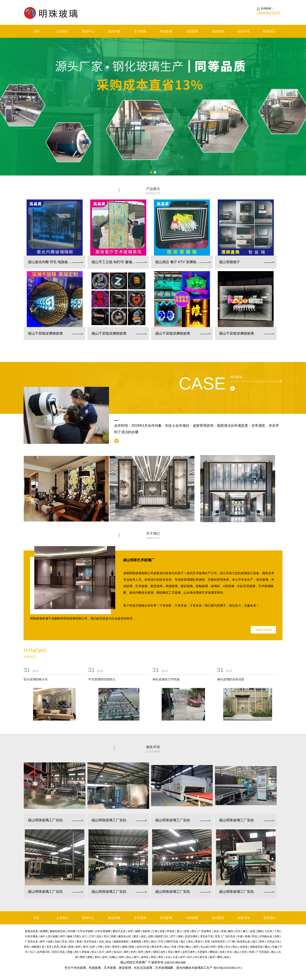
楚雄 (90, 957)
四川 (106, 936)
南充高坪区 (219, 942)
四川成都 (53, 936)
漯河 (161, 957)
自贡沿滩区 (191, 936)
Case (202, 383)
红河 (238, 931)
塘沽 (194, 931)
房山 (129, 957)
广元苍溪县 (263, 952)
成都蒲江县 (38, 947)
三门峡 (231, 942)
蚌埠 (262, 942)
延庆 (212, 957)
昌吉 (99, 936)
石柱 (101, 942)
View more (263, 630)
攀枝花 (214, 952)
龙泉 (222, 952)
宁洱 (161, 942)
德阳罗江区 (162, 936)
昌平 (183, 957)
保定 (143, 936)
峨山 (188, 947)
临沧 (227, 957)
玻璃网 (44, 931)
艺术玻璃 (140, 31)
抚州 (148, 952)
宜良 (218, 936)
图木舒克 (157, 947)
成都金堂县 (256, 947)
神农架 (86, 952)
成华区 (145, 957)
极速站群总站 (58, 931)
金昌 (253, 931)
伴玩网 (71, 931)
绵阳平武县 (172, 942)
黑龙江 (199, 942)
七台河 (268, 931)
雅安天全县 (119, 931)
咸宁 (136, 957)
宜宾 (49, 947)
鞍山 (235, 947)
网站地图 (180, 963)
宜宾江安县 (58, 952)
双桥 (114, 936)
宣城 (224, 931)
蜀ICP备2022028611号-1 (228, 968)
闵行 (77, 952)
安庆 (244, 952)
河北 (229, 952)
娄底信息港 (31, 931)
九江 (32, 952)
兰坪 (92, 936)
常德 (181, 947)
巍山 (267, 947)
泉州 (109, 952)
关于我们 (153, 536)
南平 (43, 942)
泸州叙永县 (266, 936)
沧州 (133, 952)
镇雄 (125, 947)
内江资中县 (201, 957)
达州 (104, 957)
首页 (37, 31)
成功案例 (218, 31)
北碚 (57, 942)
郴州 (231, 931)
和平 (63, 936)
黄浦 (79, 942)
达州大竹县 (143, 947)
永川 (101, 952)
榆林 (70, 936)
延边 (109, 942)
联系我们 (269, 31)
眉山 (237, 952)
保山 (167, 947)
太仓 (168, 957)
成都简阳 (136, 942)
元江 (84, 936)
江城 (155, 931)
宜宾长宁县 (207, 936)
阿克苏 (171, 931)
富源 (63, 947)
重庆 (136, 936)
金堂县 (244, 947)
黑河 (85, 947)
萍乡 (64, 942)
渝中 (43, 936)
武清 (56, 947)
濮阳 (219, 957)
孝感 (247, 936)
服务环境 (153, 749)
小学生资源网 (103, 931)
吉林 (107, 947)
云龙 (175, 957)
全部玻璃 (192, 31)
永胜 (130, 931)
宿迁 (72, 942)
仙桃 (50, 942)
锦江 (255, 942)
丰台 (228, 947)
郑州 (78, 947)
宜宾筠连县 (90, 942)
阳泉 (132, 947)
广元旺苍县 (229, 936)
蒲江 (183, 942)
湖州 (126, 952)
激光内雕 (114, 31)
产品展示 (153, 191)
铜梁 (138, 931)
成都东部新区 (121, 942)
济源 (186, 931)
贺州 (140, 952)
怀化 (255, 936)
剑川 (190, 957)
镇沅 (153, 942)
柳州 (177, 952)
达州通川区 (43, 952)
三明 (277, 931)
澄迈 (170, 952)
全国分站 (169, 963)
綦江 (245, 931)
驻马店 (117, 952)
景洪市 (116, 947)
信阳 (151, 936)
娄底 (221, 947)
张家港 (146, 931)
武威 (275, 947)
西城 (71, 947)
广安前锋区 (205, 931)
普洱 (97, 957)
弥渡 (162, 931)
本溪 (251, 952)
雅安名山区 (125, 936)
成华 (196, 947)
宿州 (121, 957)
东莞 (207, 942)
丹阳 (77, 936)
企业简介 (63, 31)
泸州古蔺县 (32, 936)
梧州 (27, 947)
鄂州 (82, 957)
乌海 (174, 947)
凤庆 (153, 957)
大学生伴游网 (85, 931)
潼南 (180, 936)
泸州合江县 (273, 942)
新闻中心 (88, 31)
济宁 (173, 936)
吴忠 (216, 931)
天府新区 (202, 952)
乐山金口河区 (208, 947)
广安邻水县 (31, 942)
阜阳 (277, 936)
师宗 (146, 942)
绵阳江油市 (159, 952)
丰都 (240, 936)
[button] (151, 172)
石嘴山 (113, 957)
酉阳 (260, 931)
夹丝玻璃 (166, 31)
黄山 (274, 952)
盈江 (179, 931)
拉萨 (93, 947)
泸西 (100, 947)
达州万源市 (189, 952)
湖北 (190, 942)
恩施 (70, 952)
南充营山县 (244, 942)
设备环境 (243, 31)
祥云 (94, 952)
